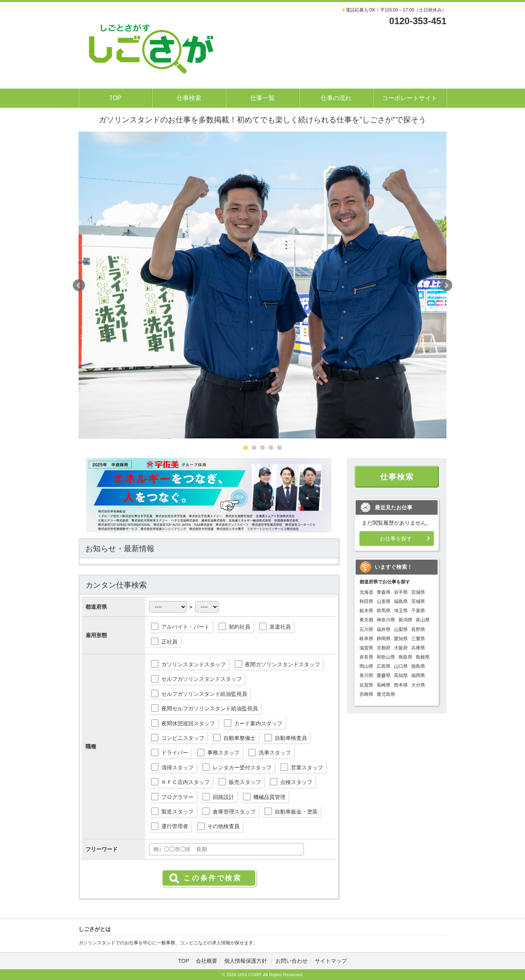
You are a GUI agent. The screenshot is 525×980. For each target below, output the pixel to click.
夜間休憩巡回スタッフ (188, 723)
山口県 (401, 666)
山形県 (384, 601)
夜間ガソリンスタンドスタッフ (282, 664)
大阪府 (401, 648)
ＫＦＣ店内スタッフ (185, 782)
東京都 (366, 620)
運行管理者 (175, 826)
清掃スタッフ (177, 768)
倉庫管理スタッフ (234, 812)
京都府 (384, 648)
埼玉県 (401, 611)
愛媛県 (384, 675)
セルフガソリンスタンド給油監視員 (204, 694)
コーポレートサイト (410, 98)
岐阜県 (366, 639)
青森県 (384, 592)
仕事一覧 (262, 98)
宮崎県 (366, 694)
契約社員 (240, 627)
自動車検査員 (291, 738)
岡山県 (366, 666)
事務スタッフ (223, 753)
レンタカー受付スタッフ (242, 768)
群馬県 (384, 611)
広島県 (384, 666)
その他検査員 (223, 826)
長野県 (418, 629)
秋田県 (366, 601)
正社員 (169, 642)
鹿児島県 (386, 694)
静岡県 (384, 639)
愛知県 (401, 639)
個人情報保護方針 (246, 961)
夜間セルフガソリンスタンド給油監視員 (210, 708)
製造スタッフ (177, 812)
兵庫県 (418, 648)
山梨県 (401, 629)
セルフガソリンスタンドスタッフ (202, 679)
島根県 (423, 657)
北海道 (366, 592)
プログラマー (177, 797)
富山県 (423, 620)
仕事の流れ (336, 98)
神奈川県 (386, 620)
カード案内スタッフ (258, 723)
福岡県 (418, 675)
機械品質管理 (269, 797)
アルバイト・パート (185, 627)
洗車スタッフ (275, 753)
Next (446, 285)
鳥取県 (405, 657)
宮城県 (418, 592)
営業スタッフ (307, 768)
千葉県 (418, 611)
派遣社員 (280, 627)
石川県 (366, 629)
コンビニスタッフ (183, 738)
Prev (79, 285)
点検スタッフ (296, 782)
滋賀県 (366, 648)
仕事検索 (189, 98)
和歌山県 (386, 657)
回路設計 (223, 797)
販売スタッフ (245, 782)
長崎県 (384, 685)
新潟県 (405, 620)
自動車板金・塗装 (296, 812)
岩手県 (401, 592)
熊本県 (401, 685)
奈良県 (366, 657)
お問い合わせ (292, 961)
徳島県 (418, 666)
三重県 (418, 639)
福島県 (401, 601)
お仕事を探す (396, 539)
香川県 (366, 675)
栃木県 (366, 611)
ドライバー (175, 753)
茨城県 (418, 601)
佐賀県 (366, 685)
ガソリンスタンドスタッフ (194, 664)
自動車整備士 (240, 738)
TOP (116, 98)
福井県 (384, 629)
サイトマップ (331, 961)
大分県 (418, 685)
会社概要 (207, 961)
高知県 (401, 675)
